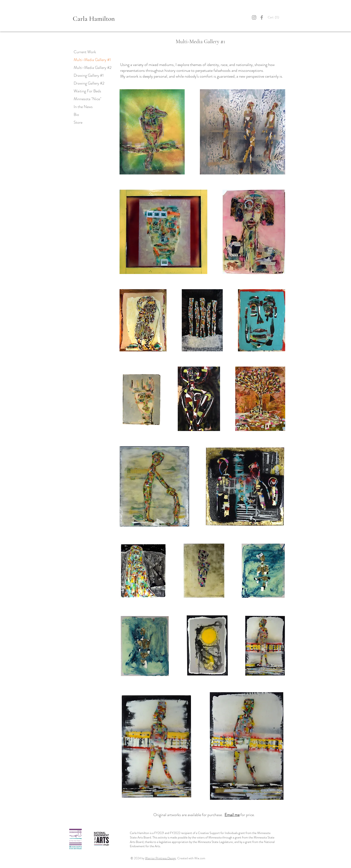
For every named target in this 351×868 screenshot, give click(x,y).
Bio (76, 115)
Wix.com (200, 858)
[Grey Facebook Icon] (262, 17)
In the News (83, 107)
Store (78, 122)
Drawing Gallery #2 (89, 83)
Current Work (85, 52)
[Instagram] (254, 17)
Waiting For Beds (87, 91)
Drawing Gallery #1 (89, 75)
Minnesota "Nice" (87, 99)
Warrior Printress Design (161, 858)
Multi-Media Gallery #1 (92, 60)
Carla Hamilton (94, 19)
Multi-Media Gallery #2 (93, 68)
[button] (276, 17)
